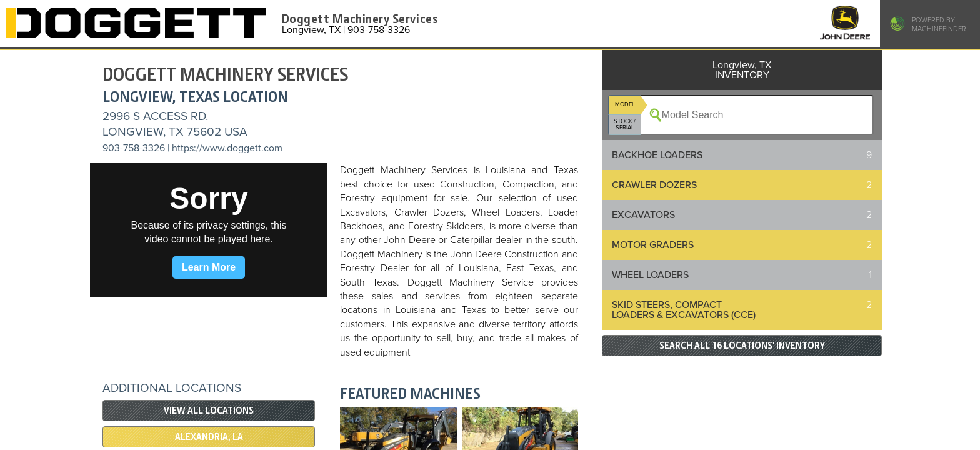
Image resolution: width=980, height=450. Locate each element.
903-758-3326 (134, 148)
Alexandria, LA (209, 437)
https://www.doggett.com (227, 148)
